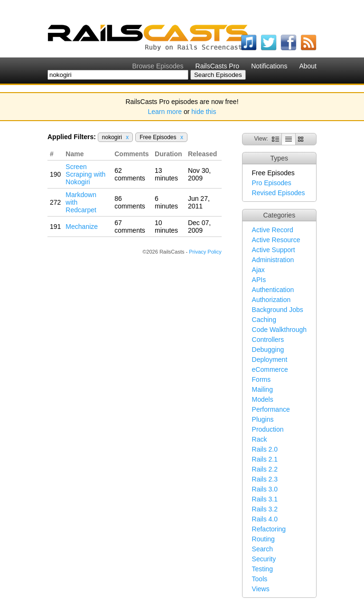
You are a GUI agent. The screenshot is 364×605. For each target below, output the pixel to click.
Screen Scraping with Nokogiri (85, 174)
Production (268, 429)
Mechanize (82, 227)
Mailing (262, 389)
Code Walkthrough (279, 330)
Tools (260, 579)
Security (264, 559)
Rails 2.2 (265, 469)
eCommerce (270, 369)
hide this (204, 112)
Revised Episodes (279, 193)
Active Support (274, 250)
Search (262, 549)
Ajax (258, 270)
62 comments (130, 174)
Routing (263, 539)
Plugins (263, 419)
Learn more (165, 112)
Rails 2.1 (265, 459)
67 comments (130, 227)
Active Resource (276, 240)
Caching (264, 320)
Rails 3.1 (265, 499)
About (308, 66)
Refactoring (269, 529)
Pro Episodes (272, 183)
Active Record (273, 230)
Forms (261, 379)
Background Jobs (278, 310)
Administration (273, 260)
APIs (259, 280)
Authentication (273, 290)
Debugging (268, 350)
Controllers (268, 340)
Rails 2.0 (265, 449)
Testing (262, 569)
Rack (260, 439)
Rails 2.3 (265, 479)
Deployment (270, 359)
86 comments (130, 202)
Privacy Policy (205, 252)
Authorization (271, 300)
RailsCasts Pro (218, 66)
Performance (271, 409)
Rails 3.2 (265, 509)
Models (263, 399)
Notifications (269, 66)
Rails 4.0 (265, 519)
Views (261, 589)
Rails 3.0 (265, 489)
